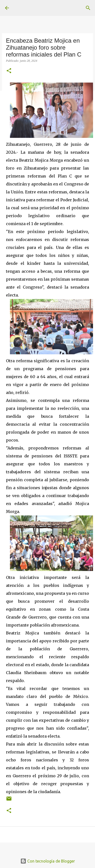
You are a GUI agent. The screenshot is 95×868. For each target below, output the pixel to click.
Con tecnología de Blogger (48, 861)
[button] (9, 71)
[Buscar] (88, 8)
